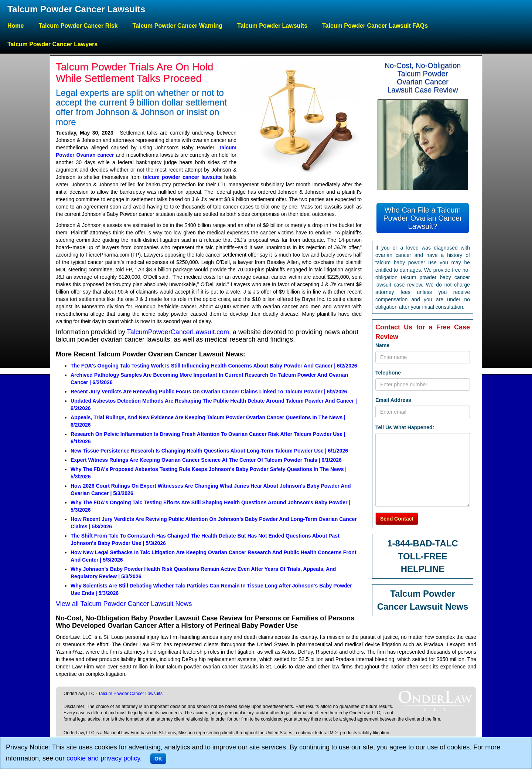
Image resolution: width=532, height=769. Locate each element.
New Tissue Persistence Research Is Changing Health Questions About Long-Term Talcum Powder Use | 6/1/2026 (209, 451)
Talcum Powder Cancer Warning (177, 26)
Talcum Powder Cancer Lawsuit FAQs (375, 26)
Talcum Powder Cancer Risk (78, 26)
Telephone (388, 373)
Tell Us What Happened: (405, 427)
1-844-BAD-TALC (423, 543)
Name (382, 345)
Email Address (393, 400)
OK (158, 759)
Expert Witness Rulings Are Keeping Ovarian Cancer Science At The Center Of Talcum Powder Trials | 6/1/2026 (206, 460)
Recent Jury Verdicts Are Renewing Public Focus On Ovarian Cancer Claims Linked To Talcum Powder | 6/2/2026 (209, 392)
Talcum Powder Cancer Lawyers (52, 44)
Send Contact (397, 519)
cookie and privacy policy (103, 758)
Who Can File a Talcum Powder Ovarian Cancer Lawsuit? (422, 218)
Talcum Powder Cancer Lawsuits (76, 9)
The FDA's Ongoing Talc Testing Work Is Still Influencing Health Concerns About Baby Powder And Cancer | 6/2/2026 (214, 366)
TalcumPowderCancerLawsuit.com (178, 332)
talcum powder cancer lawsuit (181, 177)
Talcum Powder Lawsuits (272, 26)
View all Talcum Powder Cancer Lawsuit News (124, 604)
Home (16, 26)
